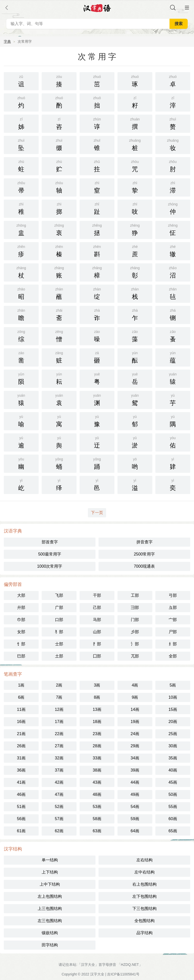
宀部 (173, 620)
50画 (173, 794)
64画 (135, 831)
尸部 (173, 632)
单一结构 (50, 860)
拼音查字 (144, 542)
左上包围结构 (50, 896)
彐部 (135, 608)
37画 (59, 770)
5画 (173, 685)
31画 (21, 758)
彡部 (135, 632)
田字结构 (50, 945)
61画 (21, 831)
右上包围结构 (144, 884)
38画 (97, 770)
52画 (59, 807)
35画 (173, 758)
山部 (97, 632)
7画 (59, 697)
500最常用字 (50, 554)
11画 (21, 709)
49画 (135, 794)
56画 (21, 819)
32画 (59, 758)
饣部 (21, 644)
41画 (21, 782)
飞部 (59, 595)
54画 (135, 807)
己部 (97, 608)
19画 (135, 722)
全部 (173, 656)
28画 (97, 746)
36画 (21, 770)
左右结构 (144, 860)
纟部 (173, 644)
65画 (173, 831)
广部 (59, 608)
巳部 (21, 656)
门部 (135, 620)
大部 (21, 595)
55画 (173, 807)
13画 (97, 709)
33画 (97, 758)
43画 (97, 782)
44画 (135, 782)
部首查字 (50, 542)
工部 (135, 595)
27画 (59, 746)
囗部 (97, 656)
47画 (59, 794)
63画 (97, 831)
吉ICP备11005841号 (123, 974)
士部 (59, 644)
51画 (21, 807)
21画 (21, 734)
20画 (173, 722)
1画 (21, 685)
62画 (59, 831)
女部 (21, 632)
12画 (59, 709)
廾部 (21, 608)
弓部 (173, 595)
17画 (59, 722)
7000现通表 (144, 566)
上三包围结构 (50, 909)
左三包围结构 (50, 921)
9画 (135, 697)
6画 (21, 697)
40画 (173, 770)
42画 (59, 782)
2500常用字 (144, 554)
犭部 (59, 632)
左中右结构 (144, 872)
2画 (59, 685)
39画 (135, 770)
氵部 (135, 644)
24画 (135, 734)
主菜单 (187, 8)
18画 (97, 722)
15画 (173, 709)
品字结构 (144, 933)
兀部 (135, 656)
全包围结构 (144, 921)
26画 (21, 746)
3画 (97, 685)
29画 (135, 746)
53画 (97, 807)
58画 (97, 819)
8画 (97, 697)
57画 (59, 819)
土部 (59, 656)
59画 (135, 819)
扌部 (97, 644)
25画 (173, 734)
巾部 (21, 620)
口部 (59, 620)
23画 (97, 734)
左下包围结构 (144, 896)
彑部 (173, 608)
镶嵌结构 (50, 933)
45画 (173, 782)
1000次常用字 (50, 566)
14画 (135, 709)
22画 (59, 734)
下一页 (97, 513)
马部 (97, 620)
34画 (135, 758)
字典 (7, 41)
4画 (135, 685)
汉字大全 (97, 974)
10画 (173, 697)
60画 (173, 819)
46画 (21, 794)
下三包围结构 (144, 909)
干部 (97, 595)
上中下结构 (50, 884)
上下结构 (50, 872)
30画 (173, 746)
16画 (21, 722)
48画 (97, 794)
